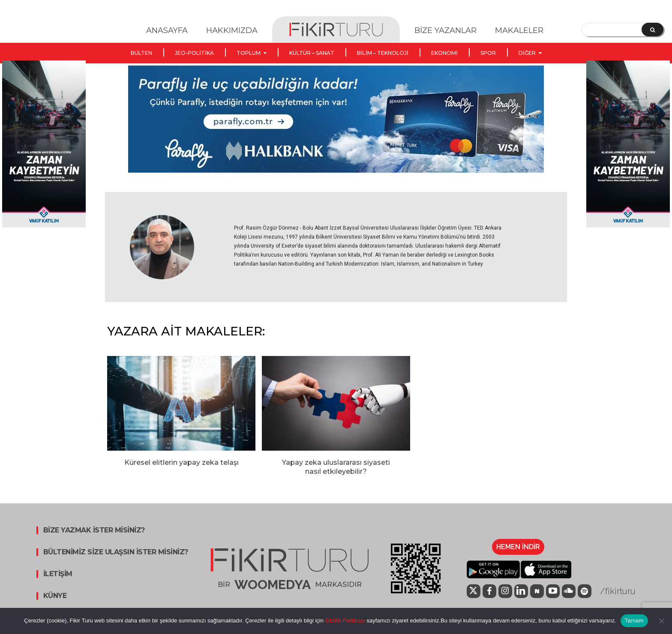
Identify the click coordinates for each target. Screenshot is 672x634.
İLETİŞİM (58, 574)
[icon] (474, 592)
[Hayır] (661, 621)
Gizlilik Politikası (344, 621)
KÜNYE (55, 596)
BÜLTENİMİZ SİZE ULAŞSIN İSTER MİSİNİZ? (116, 552)
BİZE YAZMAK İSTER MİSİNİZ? (94, 530)
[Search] (652, 30)
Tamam (634, 621)
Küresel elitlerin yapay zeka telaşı (181, 462)
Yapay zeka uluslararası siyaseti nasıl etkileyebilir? (336, 467)
